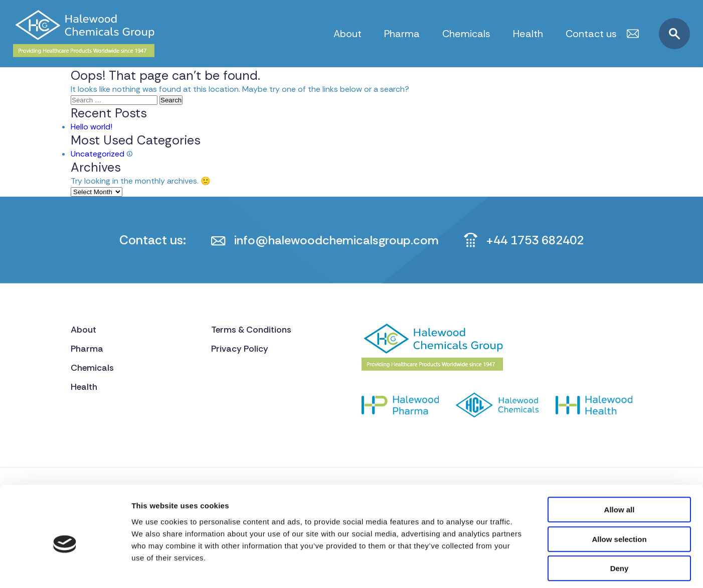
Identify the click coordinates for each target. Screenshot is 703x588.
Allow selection (619, 495)
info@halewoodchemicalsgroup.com (333, 240)
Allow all (620, 465)
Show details (526, 568)
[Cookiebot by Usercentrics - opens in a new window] (65, 568)
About (347, 34)
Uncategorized (98, 154)
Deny (620, 524)
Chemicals (466, 34)
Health (528, 34)
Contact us (591, 34)
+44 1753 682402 (538, 240)
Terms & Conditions (253, 330)
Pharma (402, 34)
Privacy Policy (241, 349)
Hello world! (92, 127)
